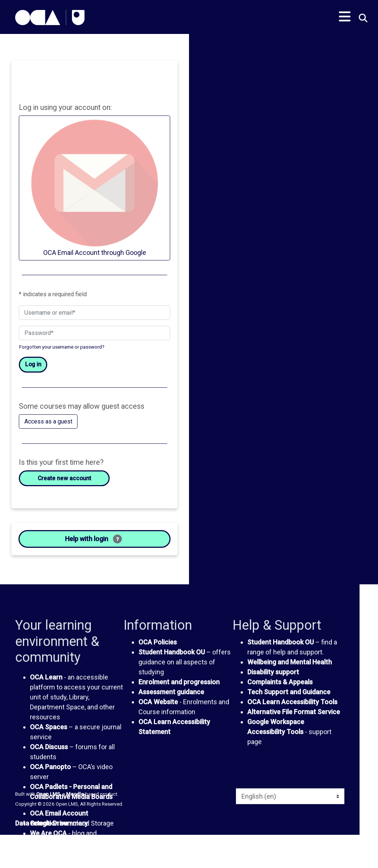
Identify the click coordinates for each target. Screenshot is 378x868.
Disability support (273, 672)
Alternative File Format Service (294, 712)
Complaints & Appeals (280, 682)
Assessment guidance (171, 692)
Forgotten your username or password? (62, 347)
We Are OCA (48, 833)
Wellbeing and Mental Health (290, 662)
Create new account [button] (64, 478)
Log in (33, 364)
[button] (362, 19)
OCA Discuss (49, 747)
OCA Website (158, 702)
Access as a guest (48, 421)
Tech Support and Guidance (289, 692)
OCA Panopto (50, 767)
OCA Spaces (49, 727)
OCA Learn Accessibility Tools (292, 702)
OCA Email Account (59, 813)
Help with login (93, 539)
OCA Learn (46, 677)
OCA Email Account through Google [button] (94, 187)
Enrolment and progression (179, 682)
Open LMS (48, 794)
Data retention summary (51, 823)
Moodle (75, 794)
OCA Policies (158, 642)
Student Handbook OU (172, 652)
